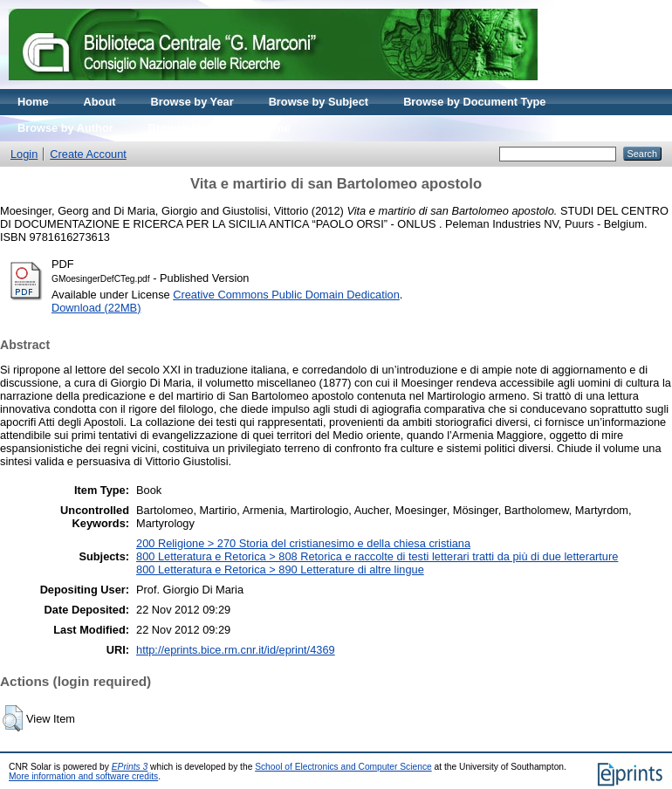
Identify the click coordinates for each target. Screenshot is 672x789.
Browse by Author (65, 128)
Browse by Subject (319, 102)
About (100, 102)
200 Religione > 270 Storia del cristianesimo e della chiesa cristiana (303, 543)
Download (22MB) (96, 308)
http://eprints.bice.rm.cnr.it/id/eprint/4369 (236, 650)
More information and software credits (83, 776)
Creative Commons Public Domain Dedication (286, 295)
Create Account (88, 154)
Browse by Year (192, 102)
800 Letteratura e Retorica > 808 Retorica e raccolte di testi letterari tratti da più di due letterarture (377, 556)
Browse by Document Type (474, 102)
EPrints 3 (130, 767)
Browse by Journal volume (219, 128)
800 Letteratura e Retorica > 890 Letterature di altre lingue (280, 569)
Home (33, 102)
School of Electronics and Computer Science (343, 767)
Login (24, 154)
